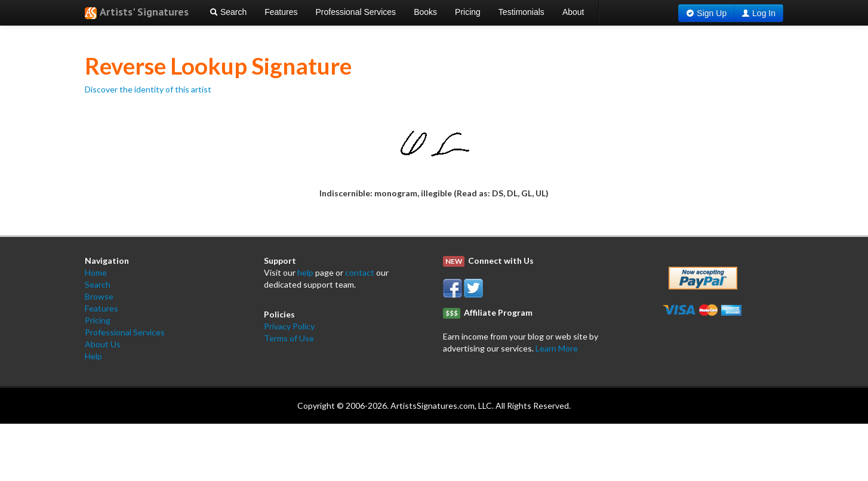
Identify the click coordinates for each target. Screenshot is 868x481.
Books (425, 12)
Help (93, 356)
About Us (103, 344)
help (305, 272)
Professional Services (356, 12)
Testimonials (521, 12)
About (573, 12)
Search (228, 12)
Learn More (557, 348)
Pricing (468, 12)
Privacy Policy (289, 326)
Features (281, 12)
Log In (764, 13)
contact (360, 272)
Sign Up (712, 13)
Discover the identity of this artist (148, 89)
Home (96, 272)
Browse (99, 296)
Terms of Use (289, 338)
